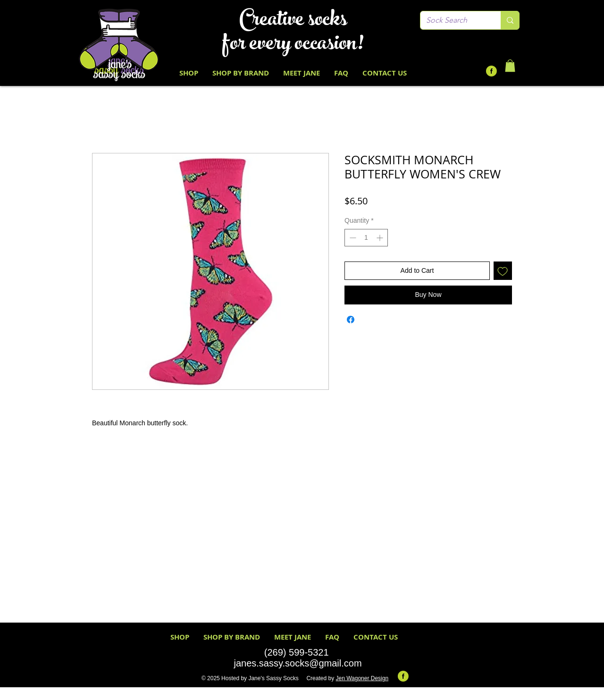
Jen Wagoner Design (362, 678)
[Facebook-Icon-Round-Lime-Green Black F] (491, 71)
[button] (510, 66)
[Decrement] (352, 238)
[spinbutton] (366, 238)
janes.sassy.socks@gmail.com (298, 663)
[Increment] (381, 238)
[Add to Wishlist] (503, 271)
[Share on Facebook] (351, 320)
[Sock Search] (453, 20)
